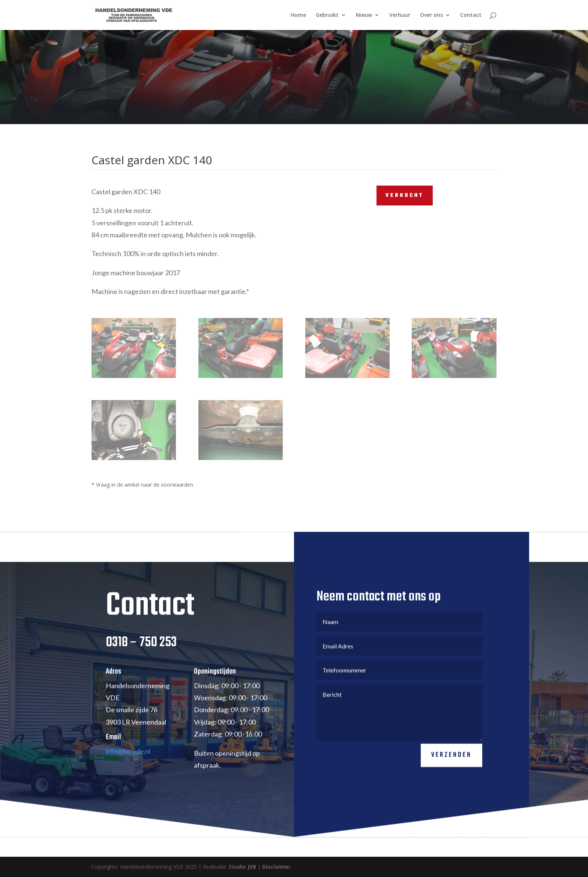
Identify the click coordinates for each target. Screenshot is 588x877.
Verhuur (400, 15)
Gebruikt (327, 15)
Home (298, 15)
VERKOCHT (405, 196)
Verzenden (451, 765)
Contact (471, 15)
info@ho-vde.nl (128, 762)
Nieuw (364, 15)
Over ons (431, 15)
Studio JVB (242, 867)
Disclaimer (276, 867)
